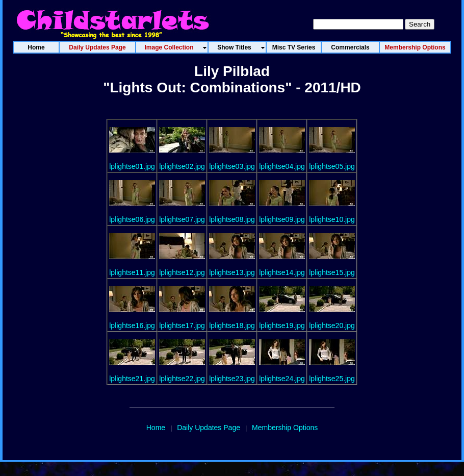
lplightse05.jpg (332, 166)
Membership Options (285, 428)
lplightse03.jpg (232, 166)
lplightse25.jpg (332, 379)
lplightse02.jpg (182, 166)
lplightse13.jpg (232, 272)
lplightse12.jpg (182, 272)
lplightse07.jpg (182, 219)
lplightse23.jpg (232, 379)
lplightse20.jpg (332, 325)
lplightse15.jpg (332, 272)
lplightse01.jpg (132, 166)
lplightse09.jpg (282, 219)
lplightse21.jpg (132, 379)
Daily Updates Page (209, 428)
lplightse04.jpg (282, 166)
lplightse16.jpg (132, 325)
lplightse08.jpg (232, 219)
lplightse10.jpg (332, 219)
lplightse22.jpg (182, 379)
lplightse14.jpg (282, 272)
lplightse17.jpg (182, 325)
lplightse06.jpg (132, 219)
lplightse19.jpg (282, 325)
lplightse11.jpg (132, 272)
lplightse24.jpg (282, 379)
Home (156, 428)
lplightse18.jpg (232, 325)
